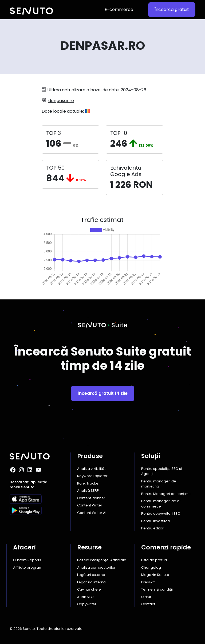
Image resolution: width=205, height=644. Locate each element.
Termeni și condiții (157, 589)
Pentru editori (153, 528)
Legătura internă (91, 582)
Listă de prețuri (154, 560)
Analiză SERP (88, 491)
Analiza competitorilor (96, 567)
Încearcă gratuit (172, 9)
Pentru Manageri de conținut (166, 494)
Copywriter (87, 604)
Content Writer (90, 505)
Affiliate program (28, 567)
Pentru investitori (155, 521)
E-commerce (119, 9)
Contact (148, 604)
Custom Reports (27, 560)
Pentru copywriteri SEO (161, 514)
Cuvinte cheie (89, 589)
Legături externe (91, 575)
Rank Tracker (88, 483)
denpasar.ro (61, 101)
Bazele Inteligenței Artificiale (102, 560)
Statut (146, 597)
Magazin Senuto (155, 575)
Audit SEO (85, 597)
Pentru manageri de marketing (159, 484)
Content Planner (91, 498)
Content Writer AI (92, 513)
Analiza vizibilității (92, 469)
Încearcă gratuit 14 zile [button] (103, 393)
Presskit (148, 582)
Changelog (151, 567)
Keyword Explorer (92, 476)
